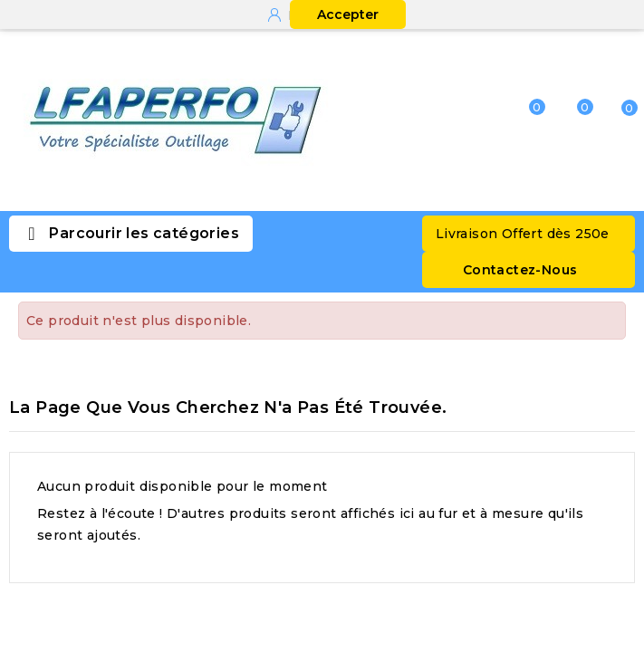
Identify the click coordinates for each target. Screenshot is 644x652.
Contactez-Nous (520, 270)
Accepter (348, 14)
